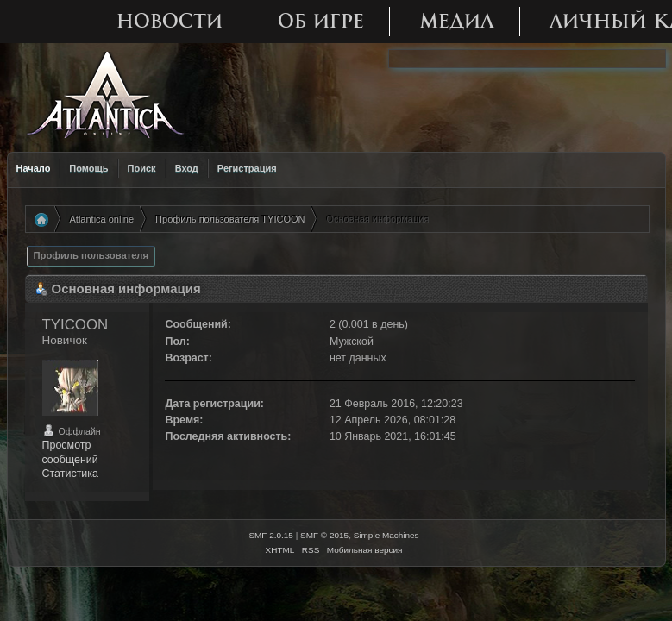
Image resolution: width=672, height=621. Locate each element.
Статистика (71, 474)
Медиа (457, 21)
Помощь (88, 168)
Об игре (321, 21)
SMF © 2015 (324, 535)
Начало (34, 168)
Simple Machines (386, 535)
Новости (170, 21)
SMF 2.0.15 (271, 535)
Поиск (142, 168)
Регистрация (247, 168)
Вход (187, 168)
